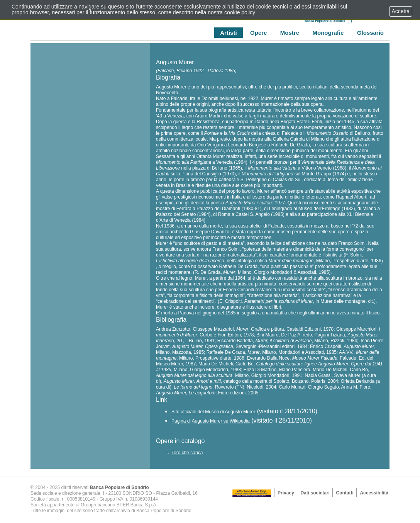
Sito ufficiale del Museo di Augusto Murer (213, 412)
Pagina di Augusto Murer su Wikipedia (211, 421)
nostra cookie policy (231, 12)
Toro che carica (187, 453)
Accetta (401, 11)
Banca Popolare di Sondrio (119, 487)
